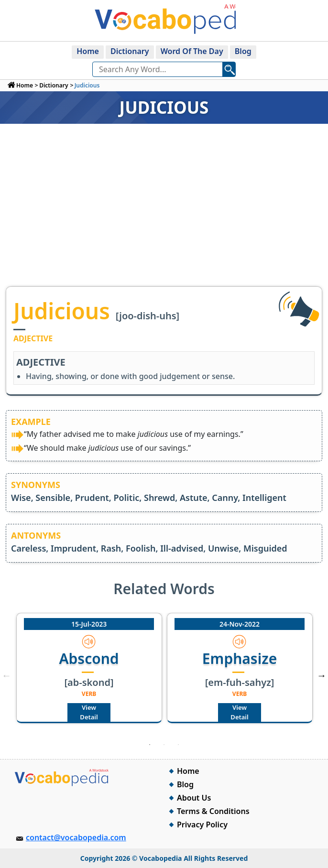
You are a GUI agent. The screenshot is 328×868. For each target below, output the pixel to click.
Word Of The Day (192, 51)
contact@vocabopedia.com (76, 837)
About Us (194, 798)
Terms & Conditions (213, 811)
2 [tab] (164, 745)
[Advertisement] (164, 215)
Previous (7, 675)
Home (88, 51)
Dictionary (130, 51)
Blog (243, 51)
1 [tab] (150, 745)
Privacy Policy (202, 825)
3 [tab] (178, 745)
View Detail (89, 712)
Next (321, 675)
